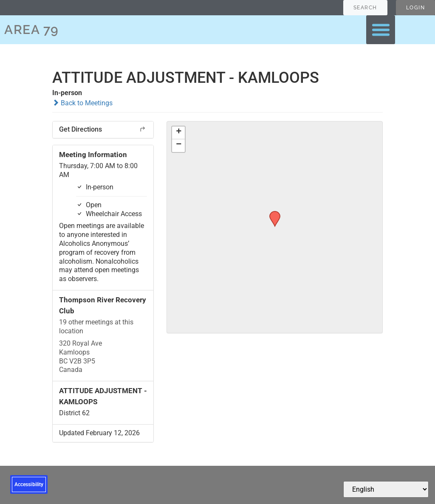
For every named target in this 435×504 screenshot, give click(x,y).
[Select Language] (386, 489)
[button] (381, 30)
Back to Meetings (82, 103)
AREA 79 (32, 30)
